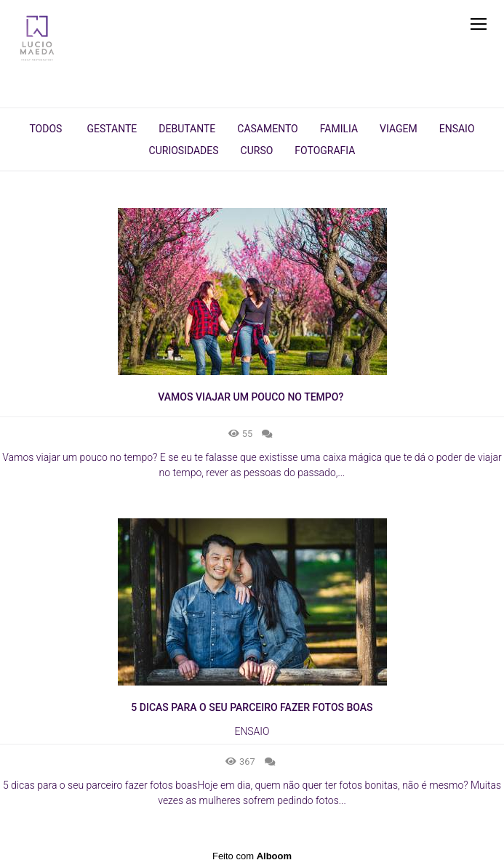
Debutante (187, 129)
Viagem (399, 129)
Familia (339, 129)
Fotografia (325, 150)
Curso (257, 150)
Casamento (267, 129)
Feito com (252, 856)
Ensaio (457, 129)
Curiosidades (184, 150)
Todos (45, 129)
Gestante (112, 129)
